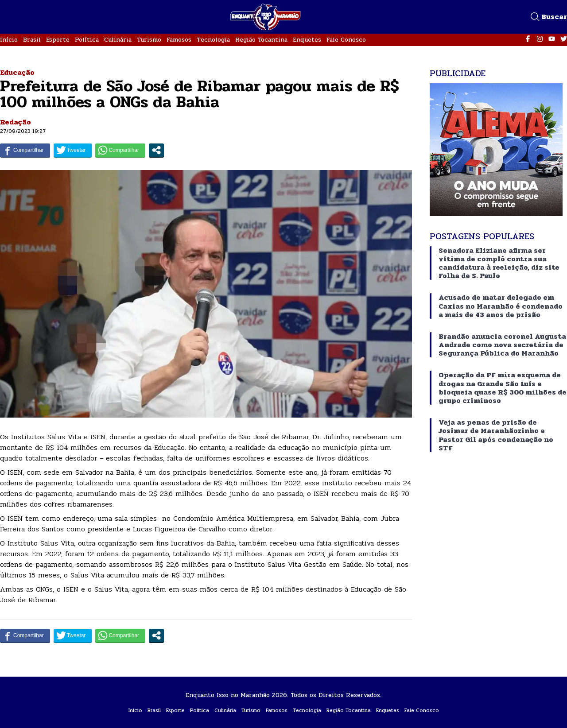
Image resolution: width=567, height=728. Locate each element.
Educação (17, 72)
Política (87, 40)
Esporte (58, 40)
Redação (16, 122)
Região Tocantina (261, 40)
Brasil (32, 40)
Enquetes (307, 40)
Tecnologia (213, 40)
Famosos (179, 40)
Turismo (149, 40)
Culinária (118, 40)
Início (9, 40)
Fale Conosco (346, 40)
